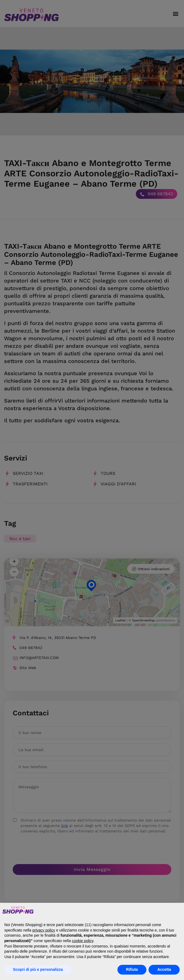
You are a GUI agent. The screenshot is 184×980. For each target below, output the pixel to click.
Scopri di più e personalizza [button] (38, 969)
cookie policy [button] (83, 941)
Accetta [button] (164, 969)
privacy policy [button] (44, 930)
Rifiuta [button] (132, 969)
